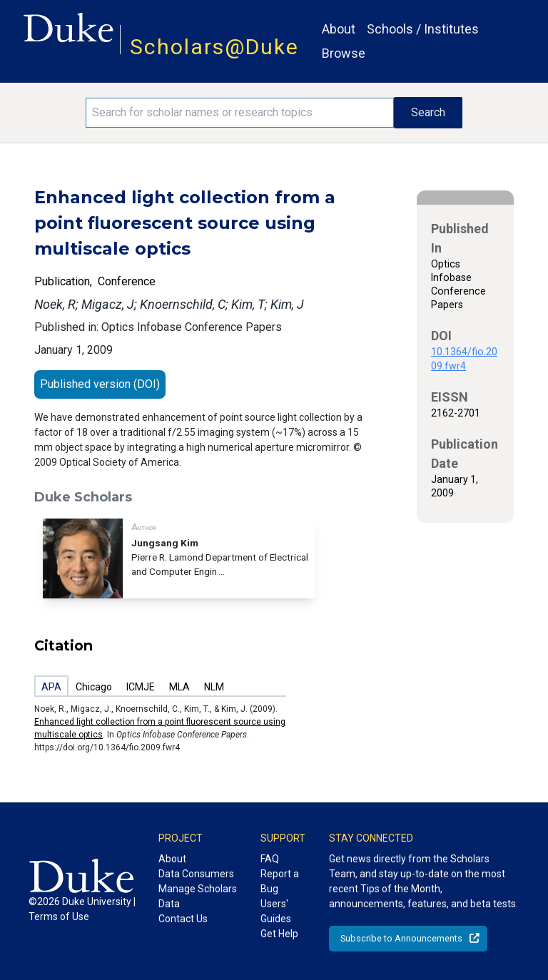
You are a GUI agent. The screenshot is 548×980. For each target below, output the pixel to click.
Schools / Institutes (423, 29)
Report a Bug (280, 881)
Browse (344, 53)
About (339, 29)
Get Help (279, 934)
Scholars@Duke (214, 47)
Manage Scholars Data (198, 896)
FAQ (270, 859)
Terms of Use (59, 917)
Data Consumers (196, 874)
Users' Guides (276, 911)
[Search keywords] (240, 113)
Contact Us (183, 919)
